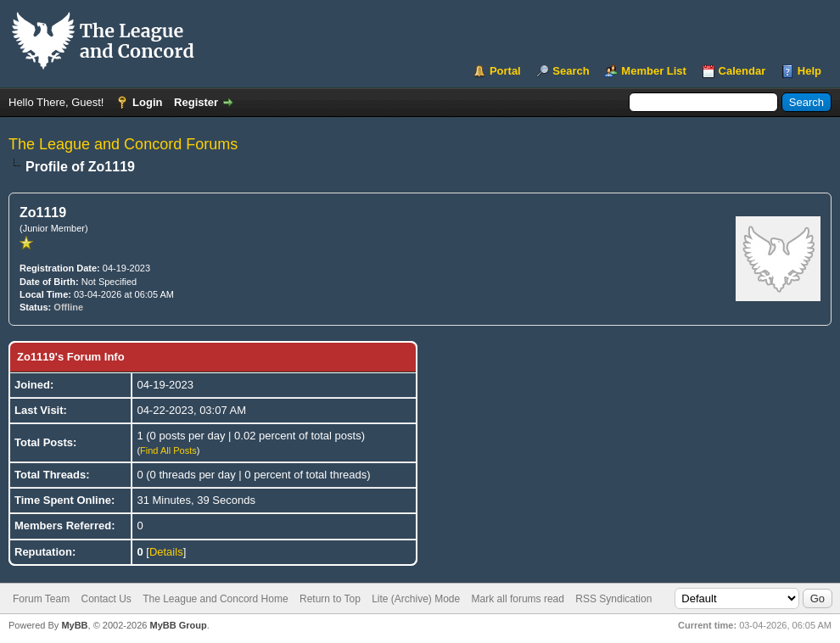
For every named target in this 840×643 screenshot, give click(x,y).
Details (166, 552)
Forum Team (41, 599)
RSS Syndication (613, 599)
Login (147, 102)
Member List (654, 71)
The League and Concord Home (215, 599)
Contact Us (106, 599)
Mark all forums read (518, 599)
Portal (505, 71)
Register (196, 102)
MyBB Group (178, 625)
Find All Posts (168, 450)
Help (809, 71)
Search (571, 71)
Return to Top (330, 599)
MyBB (74, 625)
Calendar (742, 71)
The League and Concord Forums (123, 144)
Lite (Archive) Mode (416, 599)
